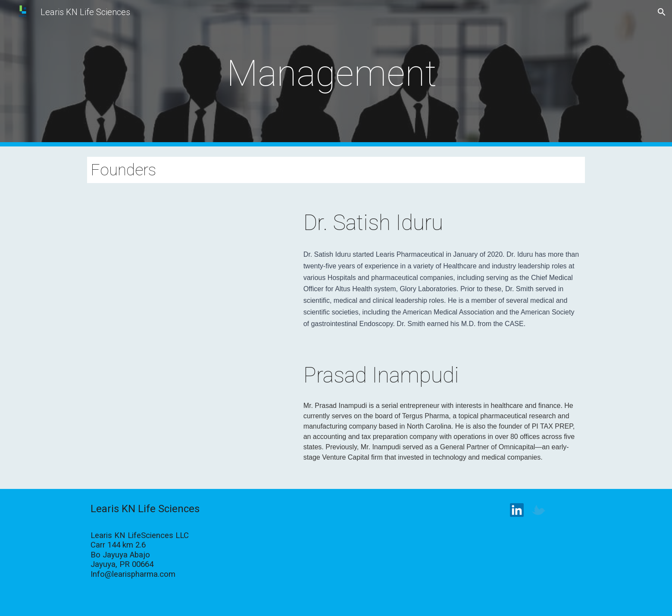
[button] (662, 12)
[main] (336, 73)
